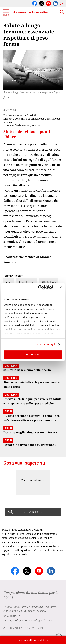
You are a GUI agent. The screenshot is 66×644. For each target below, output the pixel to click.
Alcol (9, 282)
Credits (47, 620)
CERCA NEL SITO (33, 512)
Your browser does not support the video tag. (33, 70)
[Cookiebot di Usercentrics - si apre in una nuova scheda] (40, 288)
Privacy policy (12, 620)
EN (62, 3)
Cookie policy (32, 620)
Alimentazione (26, 282)
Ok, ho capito (33, 354)
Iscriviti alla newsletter (33, 640)
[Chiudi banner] (61, 287)
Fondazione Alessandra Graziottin (27, 628)
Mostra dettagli (46, 344)
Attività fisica (49, 282)
